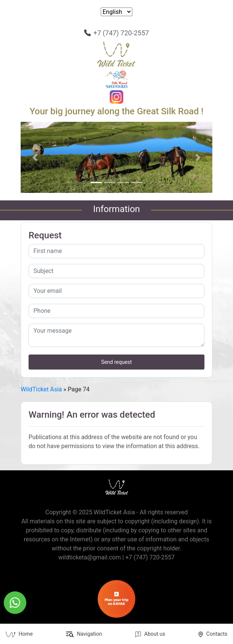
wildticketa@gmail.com (89, 557)
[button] (35, 157)
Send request (116, 362)
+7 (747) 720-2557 (121, 33)
